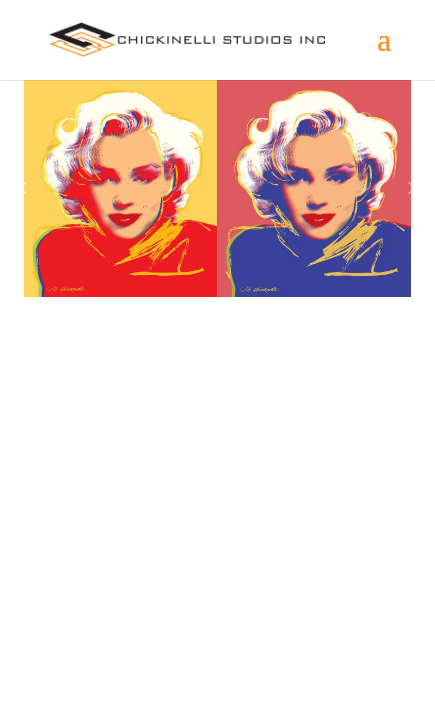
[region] (217, 188)
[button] (23, 188)
